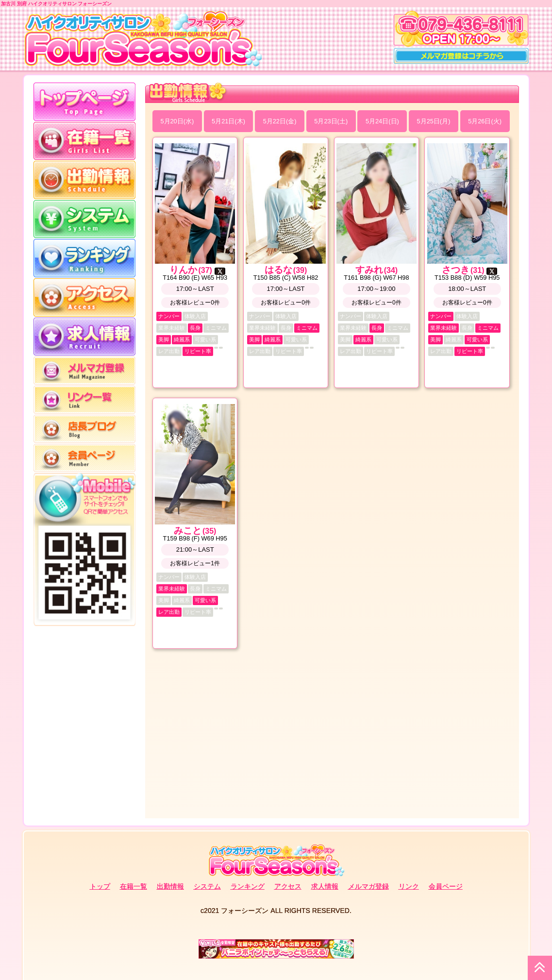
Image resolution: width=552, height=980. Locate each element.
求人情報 (325, 886)
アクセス (288, 886)
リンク (409, 886)
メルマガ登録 (368, 886)
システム (207, 886)
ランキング (248, 886)
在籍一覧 (134, 886)
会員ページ (446, 886)
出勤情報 (170, 886)
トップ (100, 886)
